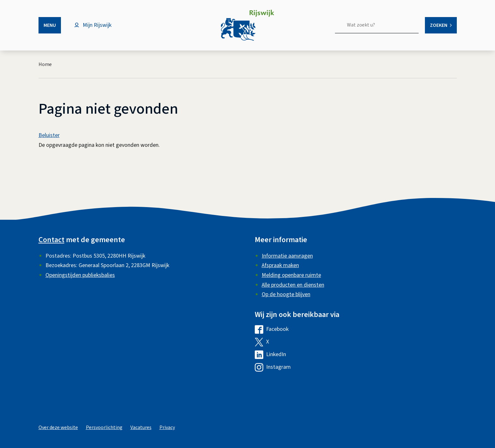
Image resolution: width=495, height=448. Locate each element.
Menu (50, 25)
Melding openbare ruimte (291, 275)
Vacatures (141, 427)
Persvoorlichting (104, 427)
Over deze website (58, 427)
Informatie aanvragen (287, 256)
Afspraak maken (280, 265)
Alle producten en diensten (293, 285)
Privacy (167, 427)
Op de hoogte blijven (286, 294)
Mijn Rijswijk (97, 25)
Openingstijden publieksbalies (80, 275)
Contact (51, 240)
